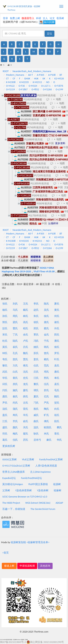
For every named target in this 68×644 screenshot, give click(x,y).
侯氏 (57, 347)
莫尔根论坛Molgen (13, 484)
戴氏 (26, 310)
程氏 (26, 328)
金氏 (46, 335)
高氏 (26, 322)
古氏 (26, 403)
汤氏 (5, 409)
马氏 (15, 310)
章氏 (57, 434)
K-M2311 (37, 82)
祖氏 (57, 415)
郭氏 (5, 322)
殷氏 (36, 409)
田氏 (57, 335)
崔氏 (15, 347)
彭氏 (5, 328)
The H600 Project (11, 503)
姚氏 (36, 347)
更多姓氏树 (9, 446)
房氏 (15, 384)
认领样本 (53, 223)
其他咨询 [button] (45, 566)
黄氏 (57, 310)
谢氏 (57, 322)
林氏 (26, 316)
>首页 (6, 553)
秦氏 (15, 397)
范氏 (46, 366)
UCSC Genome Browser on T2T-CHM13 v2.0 (25, 497)
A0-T (30, 75)
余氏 (26, 335)
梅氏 (15, 434)
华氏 (59, 440)
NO (48, 82)
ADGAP (59, 503)
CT (7, 79)
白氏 (15, 372)
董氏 (36, 384)
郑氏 (36, 328)
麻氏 (49, 440)
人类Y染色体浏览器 (46, 466)
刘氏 (15, 304)
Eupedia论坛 (9, 478)
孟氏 (57, 384)
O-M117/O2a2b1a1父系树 (16, 466)
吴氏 (46, 310)
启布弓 (37, 440)
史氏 (26, 378)
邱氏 (5, 384)
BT (61, 75)
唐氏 (46, 322)
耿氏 (36, 434)
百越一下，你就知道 (14, 509)
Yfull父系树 (28, 460)
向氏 (57, 409)
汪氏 (36, 378)
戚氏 (36, 415)
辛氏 (26, 415)
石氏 (46, 397)
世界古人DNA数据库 (14, 472)
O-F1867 (23, 89)
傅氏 (46, 421)
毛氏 (57, 390)
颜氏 (15, 427)
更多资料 (60, 143)
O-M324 (33, 86)
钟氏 (5, 353)
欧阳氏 (48, 427)
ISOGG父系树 (10, 460)
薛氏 (26, 397)
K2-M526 (59, 79)
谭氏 (36, 390)
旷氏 (46, 415)
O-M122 (10, 86)
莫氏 (5, 347)
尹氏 (5, 403)
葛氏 (5, 440)
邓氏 (46, 372)
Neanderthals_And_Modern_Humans (32, 71)
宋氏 (5, 335)
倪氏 (15, 440)
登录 (5, 18)
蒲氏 (15, 409)
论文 (52, 18)
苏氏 (36, 353)
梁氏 (15, 322)
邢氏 (46, 378)
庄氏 (36, 372)
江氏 (5, 421)
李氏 (36, 304)
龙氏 (26, 384)
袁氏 (57, 366)
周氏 (15, 316)
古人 (45, 18)
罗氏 (57, 353)
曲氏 (36, 421)
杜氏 (5, 341)
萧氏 (57, 304)
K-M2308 (11, 82)
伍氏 (46, 384)
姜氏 (36, 359)
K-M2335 (24, 82)
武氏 (5, 372)
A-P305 (41, 75)
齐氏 (15, 421)
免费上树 (15, 18)
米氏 (46, 434)
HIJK (36, 79)
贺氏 (57, 403)
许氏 (57, 328)
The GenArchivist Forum (43, 509)
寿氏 (15, 415)
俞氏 (26, 421)
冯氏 (36, 341)
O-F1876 (59, 86)
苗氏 (15, 359)
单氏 (57, 378)
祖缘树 (57, 490)
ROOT (6, 71)
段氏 (57, 421)
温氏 (36, 427)
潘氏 (57, 341)
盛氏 (5, 427)
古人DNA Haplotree (40, 472)
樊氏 (59, 427)
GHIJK (27, 79)
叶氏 (57, 359)
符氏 (5, 434)
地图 (58, 99)
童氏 (15, 378)
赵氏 (36, 310)
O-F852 (35, 89)
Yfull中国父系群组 (38, 484)
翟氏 (26, 434)
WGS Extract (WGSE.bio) (38, 503)
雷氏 (26, 409)
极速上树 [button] (9, 566)
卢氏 (26, 341)
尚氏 (15, 403)
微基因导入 (28, 18)
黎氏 (5, 366)
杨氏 (5, 310)
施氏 (15, 390)
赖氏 (46, 359)
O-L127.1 (46, 86)
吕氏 (26, 347)
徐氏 (46, 316)
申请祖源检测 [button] (27, 566)
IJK (44, 79)
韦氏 (5, 359)
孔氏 (15, 353)
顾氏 (57, 397)
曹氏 (15, 328)
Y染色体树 (43, 490)
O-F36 (22, 86)
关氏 (26, 427)
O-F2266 (47, 89)
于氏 (46, 341)
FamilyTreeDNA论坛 (31, 478)
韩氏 (46, 347)
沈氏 (26, 372)
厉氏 (26, 440)
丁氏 (15, 335)
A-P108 (52, 75)
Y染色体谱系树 (23, 490)
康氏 (57, 372)
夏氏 (36, 397)
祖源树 (57, 484)
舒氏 (46, 390)
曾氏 (46, 353)
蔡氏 (46, 328)
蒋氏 (26, 366)
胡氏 (36, 322)
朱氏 (36, 316)
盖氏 (5, 415)
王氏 (26, 304)
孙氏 (5, 316)
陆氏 (15, 341)
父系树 (6, 490)
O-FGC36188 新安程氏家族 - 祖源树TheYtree (24, 8)
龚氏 (5, 397)
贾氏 (26, 359)
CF (14, 79)
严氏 (46, 403)
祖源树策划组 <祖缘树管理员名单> (30, 542)
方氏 (15, 366)
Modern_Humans (15, 75)
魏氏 (26, 353)
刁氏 (36, 403)
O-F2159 (11, 89)
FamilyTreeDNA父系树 (51, 460)
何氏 (57, 316)
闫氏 (5, 390)
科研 (39, 18)
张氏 (5, 304)
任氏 (36, 366)
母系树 (60, 18)
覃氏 (36, 335)
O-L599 (59, 89)
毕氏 (5, 378)
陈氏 (46, 304)
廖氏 (26, 390)
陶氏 (46, 409)
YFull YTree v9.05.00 (44, 271)
